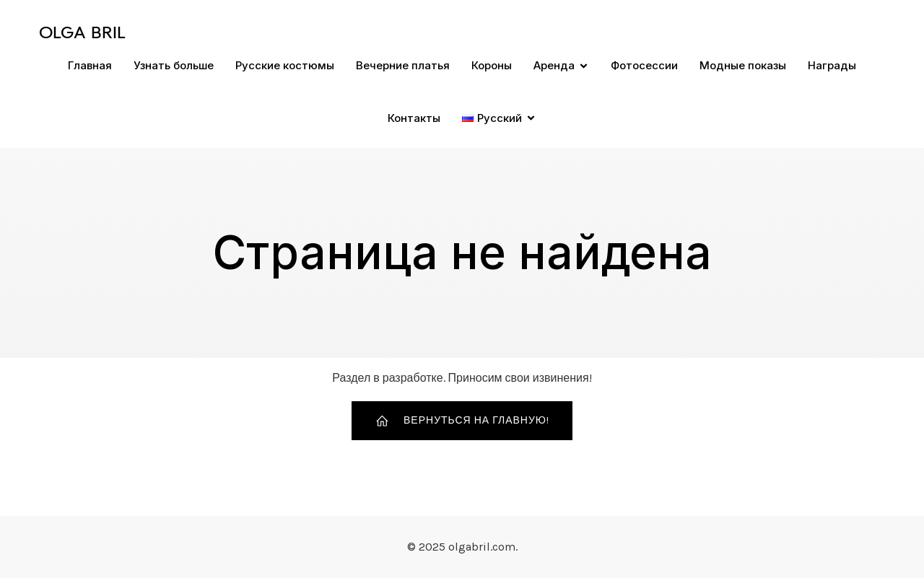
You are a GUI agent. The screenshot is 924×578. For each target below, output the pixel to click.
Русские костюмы (285, 65)
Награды (832, 65)
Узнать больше (174, 65)
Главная (90, 65)
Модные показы (743, 65)
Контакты (414, 118)
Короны (492, 65)
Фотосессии (644, 65)
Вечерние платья (403, 65)
